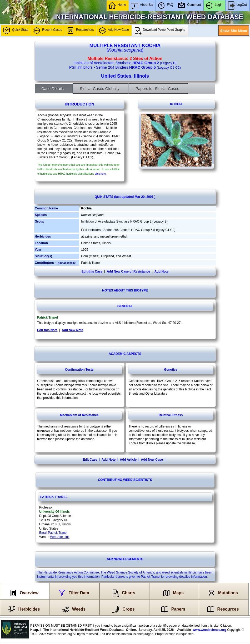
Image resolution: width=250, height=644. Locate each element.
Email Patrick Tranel (53, 533)
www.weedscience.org (209, 630)
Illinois (141, 76)
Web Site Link (60, 537)
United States (116, 76)
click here (100, 174)
